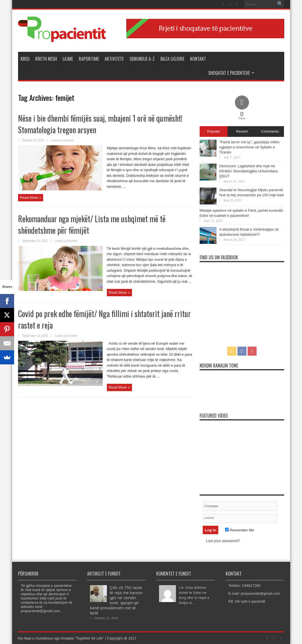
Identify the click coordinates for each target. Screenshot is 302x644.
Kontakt (198, 59)
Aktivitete (114, 59)
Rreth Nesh (46, 59)
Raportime (89, 59)
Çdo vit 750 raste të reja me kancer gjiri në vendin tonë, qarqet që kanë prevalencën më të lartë (116, 600)
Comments (270, 131)
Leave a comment (63, 140)
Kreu (25, 59)
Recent (242, 131)
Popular (214, 131)
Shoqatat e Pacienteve (231, 73)
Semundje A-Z (142, 59)
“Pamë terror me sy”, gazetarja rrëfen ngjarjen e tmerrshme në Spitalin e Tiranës (250, 147)
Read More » (31, 198)
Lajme (68, 59)
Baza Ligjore (172, 59)
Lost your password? (223, 541)
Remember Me (240, 530)
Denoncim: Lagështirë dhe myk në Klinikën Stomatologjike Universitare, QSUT (249, 171)
